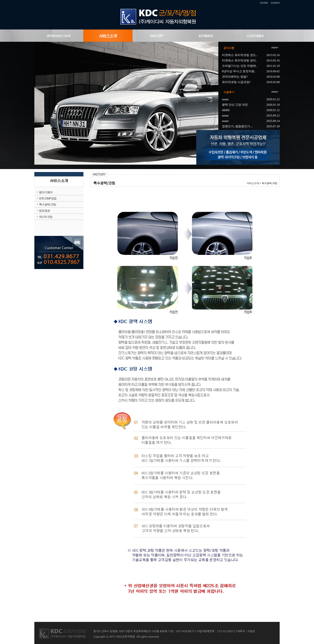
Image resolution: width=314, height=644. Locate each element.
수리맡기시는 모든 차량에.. (240, 66)
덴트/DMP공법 (48, 198)
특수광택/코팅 (48, 204)
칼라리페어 (46, 192)
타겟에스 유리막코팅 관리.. (240, 60)
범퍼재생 (44, 210)
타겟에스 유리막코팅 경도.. (240, 55)
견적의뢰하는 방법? (235, 77)
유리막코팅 (46, 217)
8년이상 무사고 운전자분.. (239, 71)
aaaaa (225, 99)
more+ (275, 48)
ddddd (226, 110)
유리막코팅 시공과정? (236, 82)
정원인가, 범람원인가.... (237, 126)
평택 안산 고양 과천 (235, 105)
